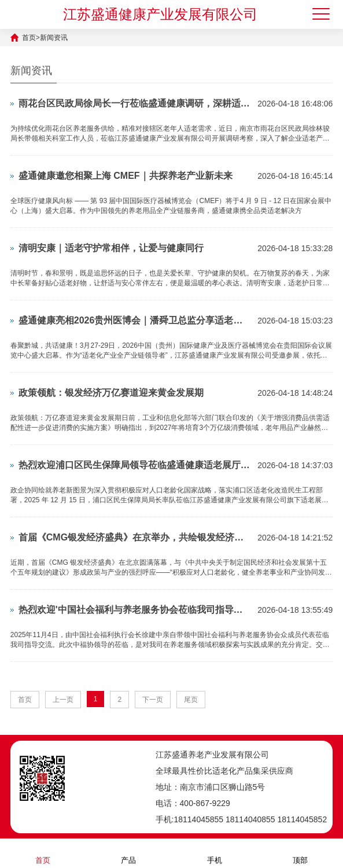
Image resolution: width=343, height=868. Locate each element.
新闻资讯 (54, 38)
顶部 (300, 853)
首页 (29, 38)
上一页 (63, 700)
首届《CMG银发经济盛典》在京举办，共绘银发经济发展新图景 (135, 537)
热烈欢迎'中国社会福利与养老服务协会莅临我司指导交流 (135, 610)
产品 (128, 853)
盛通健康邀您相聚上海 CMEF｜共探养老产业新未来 (126, 176)
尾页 (191, 700)
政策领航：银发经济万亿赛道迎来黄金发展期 (111, 393)
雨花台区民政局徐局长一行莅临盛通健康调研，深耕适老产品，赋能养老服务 (135, 103)
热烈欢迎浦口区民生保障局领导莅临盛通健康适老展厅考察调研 (135, 465)
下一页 (153, 700)
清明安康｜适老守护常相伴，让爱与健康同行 (111, 248)
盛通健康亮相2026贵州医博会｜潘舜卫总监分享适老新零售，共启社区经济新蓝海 (135, 320)
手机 (215, 853)
